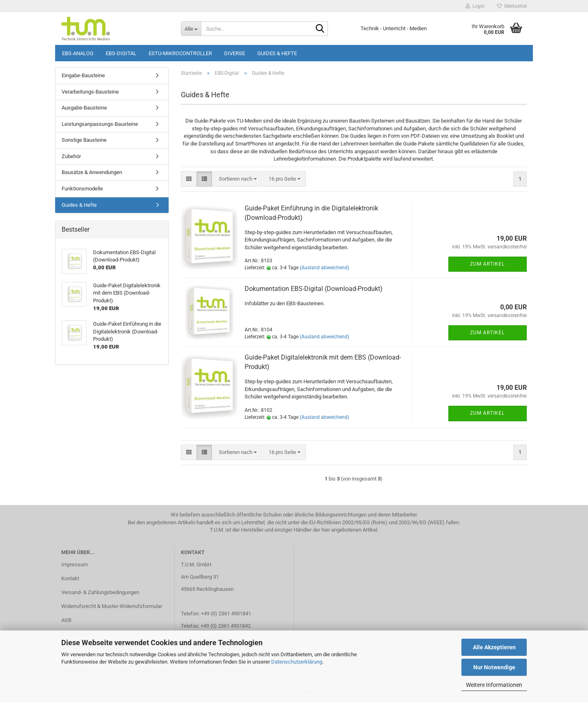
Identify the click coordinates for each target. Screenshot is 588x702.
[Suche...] (191, 29)
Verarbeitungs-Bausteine (90, 92)
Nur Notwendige (494, 667)
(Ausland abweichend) (324, 268)
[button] (189, 179)
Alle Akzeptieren (494, 647)
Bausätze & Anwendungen (92, 172)
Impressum (75, 565)
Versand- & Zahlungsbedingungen (100, 592)
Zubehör (71, 156)
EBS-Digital (121, 53)
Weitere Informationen (494, 685)
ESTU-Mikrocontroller (180, 53)
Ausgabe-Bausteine (84, 108)
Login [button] (475, 6)
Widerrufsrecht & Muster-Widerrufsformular (112, 606)
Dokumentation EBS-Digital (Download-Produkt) (314, 289)
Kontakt (70, 578)
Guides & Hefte (277, 53)
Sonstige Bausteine (84, 140)
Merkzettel (512, 6)
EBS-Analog (78, 53)
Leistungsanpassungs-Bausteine (100, 124)
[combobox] (238, 179)
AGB (66, 620)
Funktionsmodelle (82, 189)
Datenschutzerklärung (297, 662)
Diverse (235, 53)
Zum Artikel (487, 264)
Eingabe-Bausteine (83, 75)
